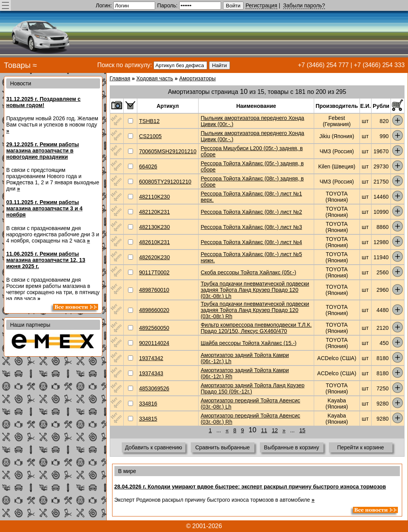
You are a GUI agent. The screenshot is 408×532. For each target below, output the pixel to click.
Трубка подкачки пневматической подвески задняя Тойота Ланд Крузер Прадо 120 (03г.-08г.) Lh (255, 290)
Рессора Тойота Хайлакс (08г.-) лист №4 (251, 242)
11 (264, 430)
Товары (17, 65)
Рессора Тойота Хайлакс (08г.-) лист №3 (251, 227)
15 (303, 430)
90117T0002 (155, 272)
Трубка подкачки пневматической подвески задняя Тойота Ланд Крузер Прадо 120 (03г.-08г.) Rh (255, 310)
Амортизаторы (197, 78)
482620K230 (155, 257)
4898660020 (154, 310)
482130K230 (155, 227)
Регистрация (261, 5)
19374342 (151, 358)
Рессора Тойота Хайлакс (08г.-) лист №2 (251, 212)
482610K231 (155, 242)
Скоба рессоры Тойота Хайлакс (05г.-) (248, 272)
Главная (120, 78)
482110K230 (155, 197)
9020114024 (154, 343)
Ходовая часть (155, 78)
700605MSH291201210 (168, 151)
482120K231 (155, 212)
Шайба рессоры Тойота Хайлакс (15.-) (248, 343)
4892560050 (154, 328)
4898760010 (154, 290)
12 (275, 430)
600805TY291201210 (165, 182)
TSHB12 (150, 121)
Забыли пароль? (304, 5)
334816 (148, 404)
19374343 (151, 373)
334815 (148, 419)
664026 (148, 166)
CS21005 (150, 136)
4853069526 (154, 388)
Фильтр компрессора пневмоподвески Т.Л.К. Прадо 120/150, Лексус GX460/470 (256, 328)
